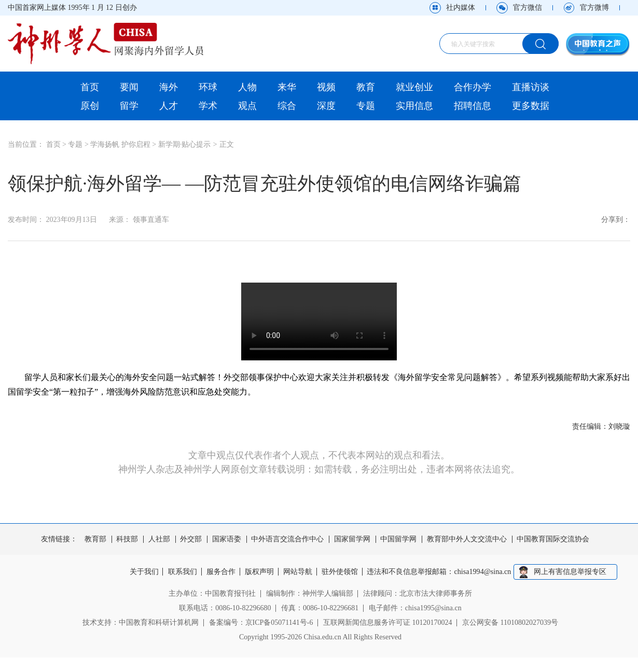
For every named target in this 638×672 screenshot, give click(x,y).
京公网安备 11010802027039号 (510, 622)
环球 (208, 87)
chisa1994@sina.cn (485, 572)
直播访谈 (531, 87)
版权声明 (259, 572)
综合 (287, 106)
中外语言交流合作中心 (287, 539)
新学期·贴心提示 (185, 144)
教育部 (95, 539)
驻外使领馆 (341, 572)
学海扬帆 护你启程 (120, 144)
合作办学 (473, 87)
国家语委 (227, 539)
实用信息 (414, 106)
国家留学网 (352, 539)
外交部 (191, 539)
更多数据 (531, 106)
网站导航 (299, 572)
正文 (227, 144)
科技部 (127, 539)
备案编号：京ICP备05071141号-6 (261, 622)
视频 (326, 87)
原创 (90, 106)
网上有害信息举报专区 (572, 572)
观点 (247, 106)
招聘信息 (473, 106)
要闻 (129, 87)
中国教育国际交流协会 (553, 539)
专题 (366, 106)
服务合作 (220, 572)
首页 (90, 87)
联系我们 (181, 572)
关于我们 (142, 572)
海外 (169, 87)
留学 (129, 106)
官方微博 (594, 8)
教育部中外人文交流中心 (467, 539)
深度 (326, 106)
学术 (208, 106)
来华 (287, 87)
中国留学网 (398, 539)
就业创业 (414, 87)
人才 (169, 106)
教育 (366, 87)
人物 (247, 87)
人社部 (159, 539)
